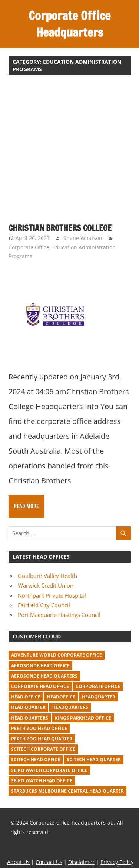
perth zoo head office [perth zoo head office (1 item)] (39, 728)
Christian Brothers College (60, 228)
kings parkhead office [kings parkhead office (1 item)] (83, 718)
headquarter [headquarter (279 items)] (99, 697)
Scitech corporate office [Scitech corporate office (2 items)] (43, 749)
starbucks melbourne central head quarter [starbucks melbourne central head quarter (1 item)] (67, 791)
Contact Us (49, 862)
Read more (26, 506)
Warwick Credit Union (46, 585)
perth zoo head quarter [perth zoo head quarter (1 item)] (42, 739)
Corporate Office (29, 247)
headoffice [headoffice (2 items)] (61, 697)
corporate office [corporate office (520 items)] (98, 686)
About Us (18, 862)
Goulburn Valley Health (47, 576)
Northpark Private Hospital (52, 595)
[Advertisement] (69, 153)
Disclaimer (81, 862)
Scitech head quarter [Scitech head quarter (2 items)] (94, 759)
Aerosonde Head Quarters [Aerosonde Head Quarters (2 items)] (44, 676)
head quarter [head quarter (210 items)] (28, 707)
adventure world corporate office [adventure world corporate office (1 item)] (57, 655)
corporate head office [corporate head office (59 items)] (40, 686)
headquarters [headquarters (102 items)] (70, 707)
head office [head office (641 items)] (26, 697)
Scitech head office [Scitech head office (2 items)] (36, 759)
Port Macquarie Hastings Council (59, 615)
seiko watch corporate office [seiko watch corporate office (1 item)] (49, 770)
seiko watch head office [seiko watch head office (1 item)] (42, 781)
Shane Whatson (83, 238)
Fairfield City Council (44, 605)
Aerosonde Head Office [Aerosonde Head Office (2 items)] (40, 666)
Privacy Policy (117, 862)
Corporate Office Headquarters (69, 24)
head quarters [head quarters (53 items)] (30, 718)
